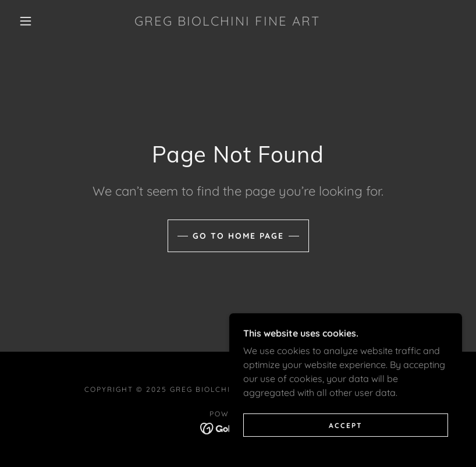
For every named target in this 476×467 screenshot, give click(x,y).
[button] (26, 21)
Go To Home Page (238, 236)
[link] (227, 22)
